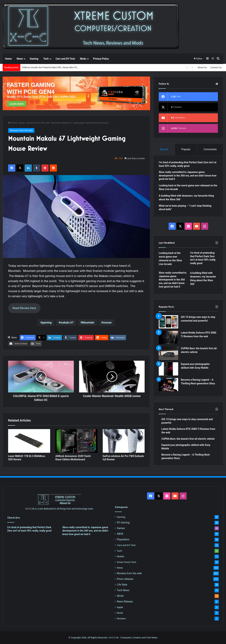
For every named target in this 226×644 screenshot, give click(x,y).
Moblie (121, 556)
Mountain (88, 323)
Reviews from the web (38, 123)
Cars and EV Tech (65, 59)
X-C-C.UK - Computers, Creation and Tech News (133, 638)
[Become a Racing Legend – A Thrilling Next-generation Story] (168, 385)
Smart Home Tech (127, 562)
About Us (202, 67)
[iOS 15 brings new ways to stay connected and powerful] (168, 322)
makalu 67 (67, 323)
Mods (83, 59)
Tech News (123, 590)
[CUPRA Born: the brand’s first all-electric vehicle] (168, 353)
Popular (186, 149)
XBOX (120, 534)
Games (121, 528)
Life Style (122, 585)
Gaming (34, 59)
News (20, 59)
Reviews (121, 618)
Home (8, 59)
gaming (47, 323)
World (120, 596)
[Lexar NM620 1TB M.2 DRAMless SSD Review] (29, 441)
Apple (120, 607)
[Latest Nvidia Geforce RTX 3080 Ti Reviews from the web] (168, 338)
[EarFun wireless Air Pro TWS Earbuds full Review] (124, 441)
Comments (210, 149)
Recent (164, 149)
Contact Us (216, 67)
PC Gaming (123, 523)
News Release (125, 602)
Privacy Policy (101, 59)
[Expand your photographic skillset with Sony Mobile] (168, 369)
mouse (107, 323)
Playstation (123, 539)
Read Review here (24, 308)
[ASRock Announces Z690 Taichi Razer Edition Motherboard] (76, 441)
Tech (46, 59)
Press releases (125, 579)
